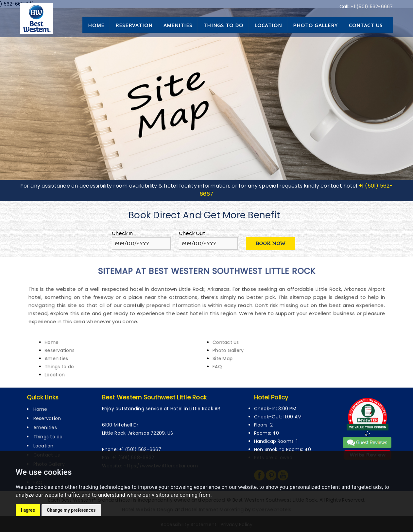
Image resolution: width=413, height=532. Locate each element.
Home (96, 25)
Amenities (178, 25)
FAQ (215, 360)
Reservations (81, 346)
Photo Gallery (315, 25)
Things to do (223, 25)
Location (268, 25)
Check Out (192, 233)
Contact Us (366, 25)
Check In (122, 233)
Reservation (134, 25)
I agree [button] (28, 510)
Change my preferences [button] (71, 510)
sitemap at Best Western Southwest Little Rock (207, 279)
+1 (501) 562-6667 (372, 7)
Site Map (220, 353)
